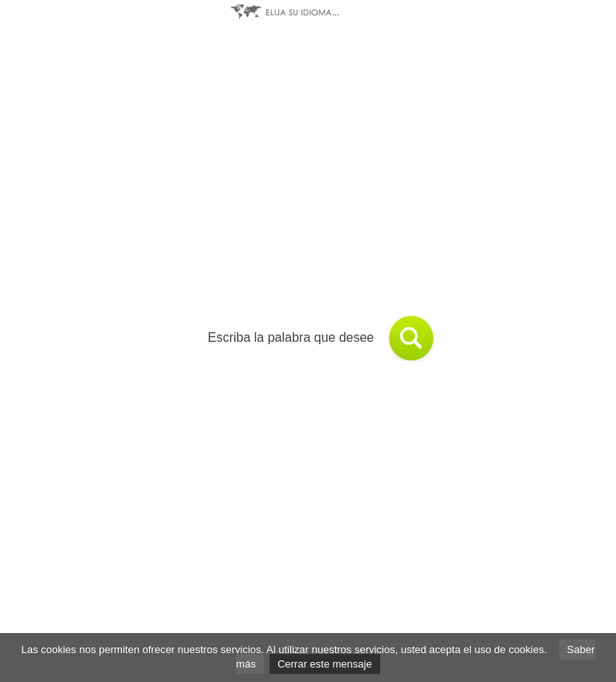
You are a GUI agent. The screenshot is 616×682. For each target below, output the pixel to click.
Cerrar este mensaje (325, 664)
